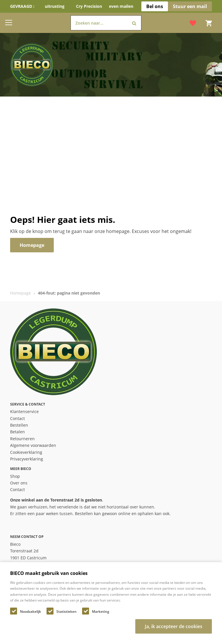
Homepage (21, 293)
